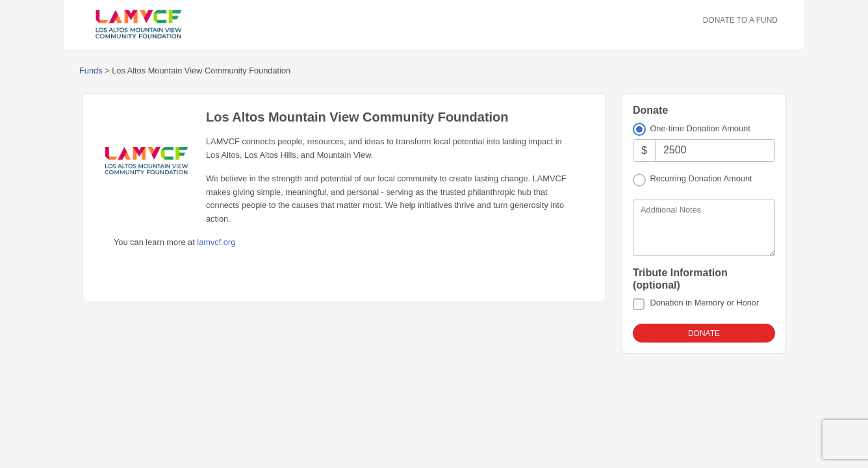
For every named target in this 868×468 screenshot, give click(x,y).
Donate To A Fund (740, 20)
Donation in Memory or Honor (704, 303)
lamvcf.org (216, 242)
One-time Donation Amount (700, 128)
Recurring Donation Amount (701, 178)
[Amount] (715, 150)
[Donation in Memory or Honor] (639, 304)
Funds (91, 71)
